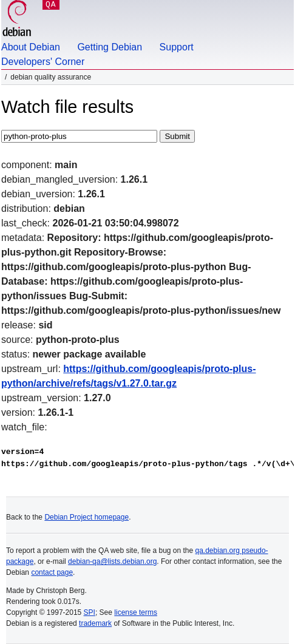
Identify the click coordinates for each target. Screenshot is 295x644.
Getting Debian (110, 47)
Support (177, 47)
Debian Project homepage (86, 517)
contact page (52, 572)
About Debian (31, 47)
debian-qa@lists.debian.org (112, 561)
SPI (90, 612)
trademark (95, 623)
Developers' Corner (43, 62)
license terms (136, 612)
